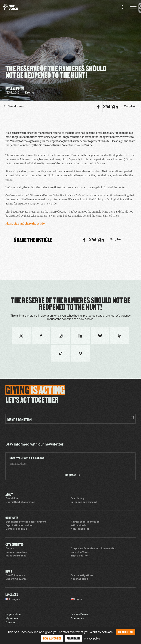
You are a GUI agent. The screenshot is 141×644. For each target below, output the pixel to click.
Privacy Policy (79, 614)
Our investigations (82, 576)
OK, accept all (126, 632)
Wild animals (78, 526)
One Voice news (15, 576)
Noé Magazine (79, 579)
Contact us (77, 619)
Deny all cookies (52, 638)
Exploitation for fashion (19, 526)
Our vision (12, 499)
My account (12, 619)
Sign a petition (79, 556)
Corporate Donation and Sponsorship (93, 549)
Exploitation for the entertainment (26, 522)
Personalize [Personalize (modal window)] (74, 638)
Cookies (10, 623)
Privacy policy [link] (92, 639)
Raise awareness (16, 556)
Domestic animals (16, 529)
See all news (14, 106)
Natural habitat (80, 529)
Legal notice (13, 614)
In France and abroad (84, 502)
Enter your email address (27, 458)
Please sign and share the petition (26, 224)
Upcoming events (16, 579)
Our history (77, 499)
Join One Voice (80, 552)
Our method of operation (20, 502)
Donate (10, 549)
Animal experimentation (85, 522)
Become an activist (17, 552)
